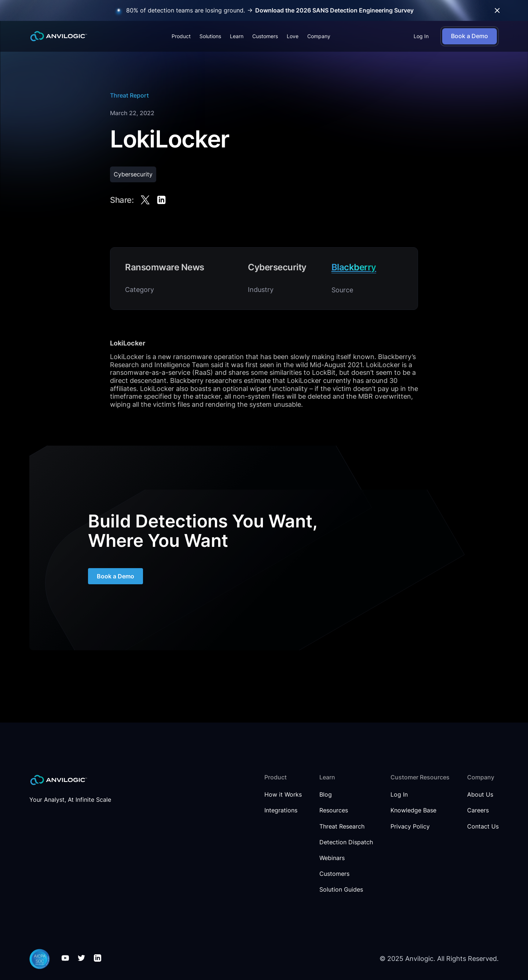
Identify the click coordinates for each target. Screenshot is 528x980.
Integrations (281, 810)
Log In (421, 36)
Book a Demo (115, 583)
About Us (480, 795)
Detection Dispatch (346, 842)
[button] (181, 36)
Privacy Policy (410, 827)
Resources (334, 810)
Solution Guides (341, 890)
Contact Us (483, 827)
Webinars (332, 858)
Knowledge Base (413, 810)
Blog (326, 795)
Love (293, 36)
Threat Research (342, 827)
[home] (59, 36)
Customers (265, 36)
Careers (478, 810)
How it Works (283, 795)
